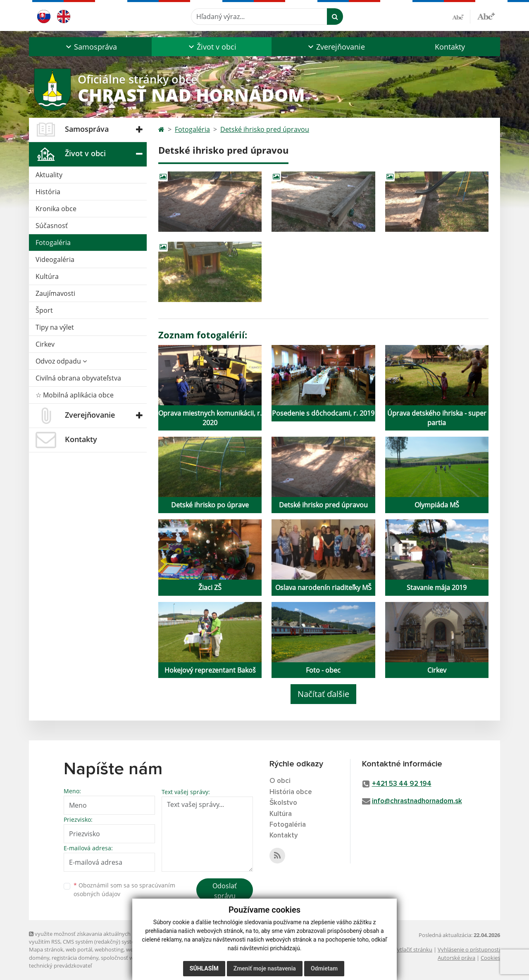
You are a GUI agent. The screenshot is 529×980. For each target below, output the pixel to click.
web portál (79, 949)
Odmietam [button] (324, 968)
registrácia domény (75, 958)
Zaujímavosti (55, 293)
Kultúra (47, 276)
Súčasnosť (52, 226)
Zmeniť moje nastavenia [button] (265, 968)
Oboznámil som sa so (124, 890)
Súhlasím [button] (204, 968)
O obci (280, 781)
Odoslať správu (225, 891)
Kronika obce (56, 209)
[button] (90, 47)
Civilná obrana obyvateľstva (78, 378)
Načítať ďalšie (323, 694)
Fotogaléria (53, 243)
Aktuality (49, 175)
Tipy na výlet (55, 327)
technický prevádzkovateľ (60, 966)
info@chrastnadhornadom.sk (417, 801)
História (48, 192)
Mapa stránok (46, 949)
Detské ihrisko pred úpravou (265, 129)
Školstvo (283, 803)
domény (39, 958)
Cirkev (45, 344)
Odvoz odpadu (61, 361)
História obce (291, 792)
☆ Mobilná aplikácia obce (75, 395)
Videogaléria (55, 259)
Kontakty (450, 47)
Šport (44, 310)
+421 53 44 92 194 (402, 784)
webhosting (109, 949)
